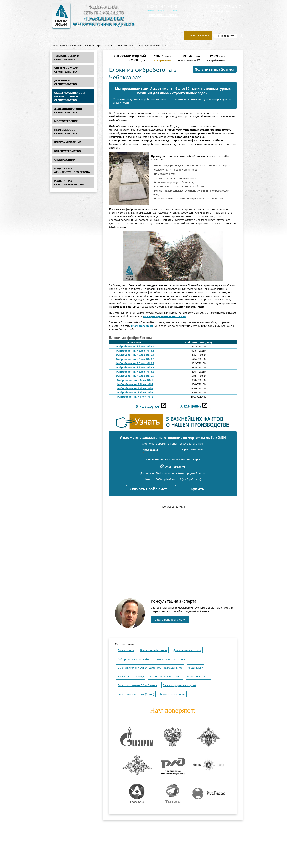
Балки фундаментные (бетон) (136, 694)
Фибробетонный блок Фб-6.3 (135, 359)
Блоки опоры (126, 650)
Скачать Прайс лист (148, 489)
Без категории (126, 46)
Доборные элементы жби (134, 659)
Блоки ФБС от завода (131, 677)
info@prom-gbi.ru (164, 15)
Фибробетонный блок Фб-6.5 (135, 351)
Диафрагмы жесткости (187, 650)
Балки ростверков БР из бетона (137, 685)
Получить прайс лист (215, 69)
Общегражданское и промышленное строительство (82, 46)
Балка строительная (173, 694)
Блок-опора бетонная (154, 650)
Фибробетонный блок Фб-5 (135, 380)
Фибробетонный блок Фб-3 (135, 388)
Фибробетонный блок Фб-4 (135, 384)
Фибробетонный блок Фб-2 (135, 393)
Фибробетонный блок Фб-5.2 (135, 376)
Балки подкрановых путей (179, 685)
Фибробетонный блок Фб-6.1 (135, 367)
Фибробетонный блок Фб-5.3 (135, 372)
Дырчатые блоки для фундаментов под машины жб (150, 668)
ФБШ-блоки (196, 668)
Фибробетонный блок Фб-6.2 (135, 363)
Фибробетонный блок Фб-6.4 (135, 355)
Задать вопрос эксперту (170, 620)
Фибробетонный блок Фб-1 (135, 397)
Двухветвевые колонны (170, 659)
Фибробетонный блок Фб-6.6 (135, 347)
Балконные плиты (198, 677)
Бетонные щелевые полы (165, 677)
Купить (197, 489)
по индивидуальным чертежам (165, 316)
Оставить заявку (198, 36)
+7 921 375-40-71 (224, 7)
